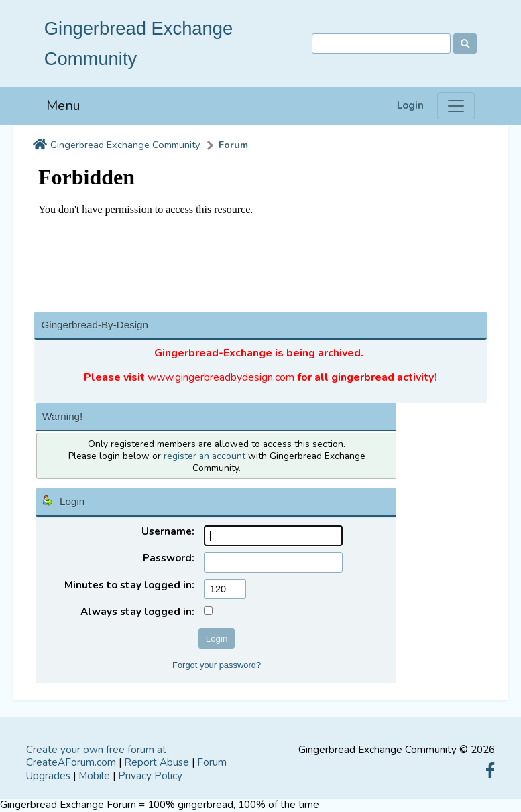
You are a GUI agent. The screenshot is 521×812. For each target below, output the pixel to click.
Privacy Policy (150, 776)
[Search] (381, 44)
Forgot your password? (217, 665)
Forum (233, 145)
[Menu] (456, 106)
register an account (205, 456)
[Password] (273, 562)
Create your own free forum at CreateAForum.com (96, 756)
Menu (63, 106)
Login (410, 106)
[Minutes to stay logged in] (225, 589)
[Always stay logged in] (208, 611)
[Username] (273, 536)
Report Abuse (157, 762)
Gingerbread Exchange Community (125, 145)
